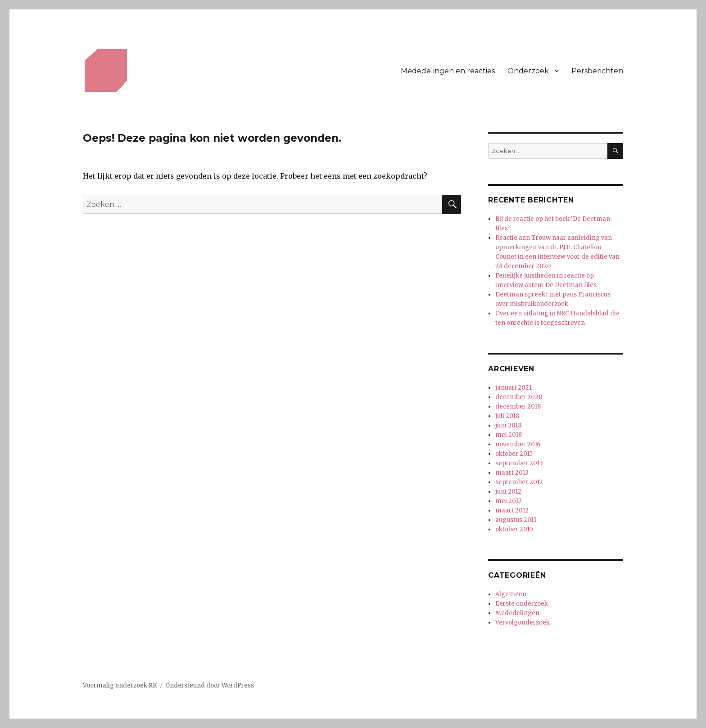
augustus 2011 (516, 520)
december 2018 (518, 407)
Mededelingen (517, 613)
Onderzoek (528, 71)
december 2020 (519, 397)
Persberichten (597, 71)
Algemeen (511, 594)
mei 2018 (509, 435)
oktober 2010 (514, 529)
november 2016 (518, 444)
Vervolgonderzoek (523, 622)
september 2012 (519, 482)
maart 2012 (512, 510)
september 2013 (519, 463)
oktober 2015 (514, 454)
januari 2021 (514, 388)
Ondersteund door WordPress (210, 685)
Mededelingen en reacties (448, 71)
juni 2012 (508, 492)
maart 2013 (512, 473)
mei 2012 (509, 501)
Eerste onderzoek (522, 604)
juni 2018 (508, 425)
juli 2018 (507, 416)
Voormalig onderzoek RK (120, 685)
